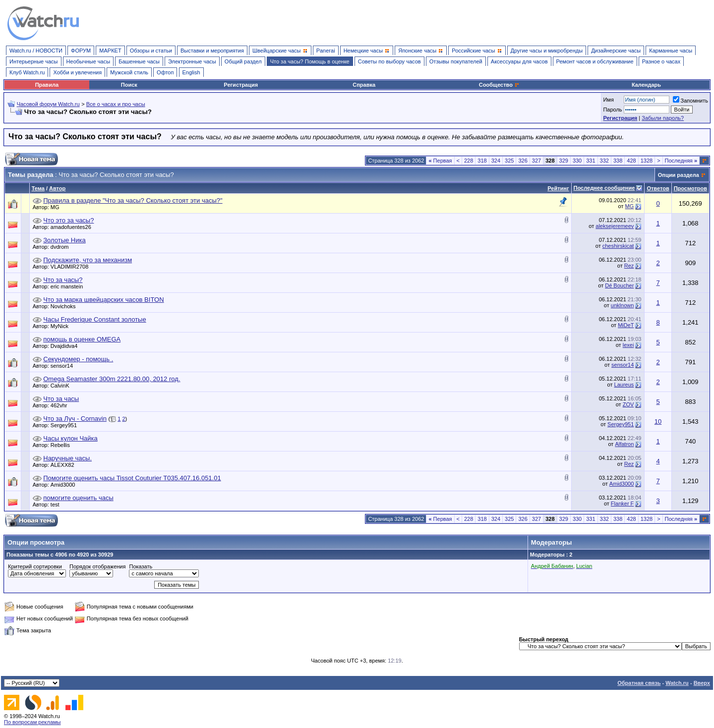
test (58, 504)
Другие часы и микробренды (547, 51)
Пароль (612, 110)
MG (58, 207)
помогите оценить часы (78, 498)
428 (631, 161)
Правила (47, 85)
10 (658, 421)
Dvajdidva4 (66, 346)
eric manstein (69, 286)
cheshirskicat (618, 246)
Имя (608, 100)
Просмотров (690, 188)
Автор (57, 188)
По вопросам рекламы (32, 722)
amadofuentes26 (73, 227)
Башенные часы (139, 61)
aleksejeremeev (615, 226)
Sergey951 (66, 425)
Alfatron (624, 444)
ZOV (628, 404)
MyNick (62, 326)
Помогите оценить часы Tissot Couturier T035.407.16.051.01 (132, 478)
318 (482, 161)
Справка (364, 85)
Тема (38, 188)
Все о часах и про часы (116, 104)
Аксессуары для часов (519, 61)
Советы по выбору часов (389, 61)
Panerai (326, 51)
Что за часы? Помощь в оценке (310, 61)
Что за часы (61, 399)
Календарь (646, 85)
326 (523, 161)
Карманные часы (671, 51)
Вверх (702, 683)
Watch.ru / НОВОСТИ (36, 51)
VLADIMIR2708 (72, 267)
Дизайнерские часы (616, 51)
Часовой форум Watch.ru (48, 104)
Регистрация (241, 85)
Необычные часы (89, 61)
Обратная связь (639, 683)
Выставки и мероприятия (212, 51)
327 (536, 161)
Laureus (624, 385)
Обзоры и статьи (151, 51)
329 (564, 161)
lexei (628, 345)
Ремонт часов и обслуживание (595, 61)
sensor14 (64, 366)
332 (604, 161)
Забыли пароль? (663, 118)
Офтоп (165, 72)
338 (618, 161)
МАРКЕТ (110, 51)
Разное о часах (661, 61)
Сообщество (499, 85)
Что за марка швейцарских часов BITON (103, 300)
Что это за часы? (68, 220)
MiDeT (626, 325)
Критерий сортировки (35, 566)
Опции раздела (679, 175)
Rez (629, 266)
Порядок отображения (97, 566)
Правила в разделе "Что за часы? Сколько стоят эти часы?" (133, 200)
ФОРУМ (81, 51)
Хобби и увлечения (77, 72)
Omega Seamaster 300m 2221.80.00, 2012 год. (112, 379)
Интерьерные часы (34, 61)
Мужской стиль (129, 72)
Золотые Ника (64, 240)
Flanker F (622, 504)
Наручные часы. (67, 458)
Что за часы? (63, 280)
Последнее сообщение (604, 188)
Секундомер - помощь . (78, 359)
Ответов (658, 188)
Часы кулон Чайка (70, 438)
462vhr (61, 405)
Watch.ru (677, 683)
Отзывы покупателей (456, 61)
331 (591, 161)
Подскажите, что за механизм (88, 260)
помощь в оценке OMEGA (82, 339)
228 (469, 161)
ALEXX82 (65, 465)
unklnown (622, 305)
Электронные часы (192, 61)
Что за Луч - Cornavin (75, 419)
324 (496, 161)
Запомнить (690, 101)
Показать (141, 566)
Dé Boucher (619, 285)
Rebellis (63, 445)
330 (577, 161)
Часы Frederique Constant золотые (94, 319)
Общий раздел (243, 61)
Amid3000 (65, 485)
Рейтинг (558, 188)
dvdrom (62, 247)
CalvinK (62, 386)
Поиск (129, 85)
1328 (647, 161)
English (191, 72)
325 (509, 161)
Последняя (681, 161)
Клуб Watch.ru (27, 72)
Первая (440, 161)
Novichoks (66, 306)
